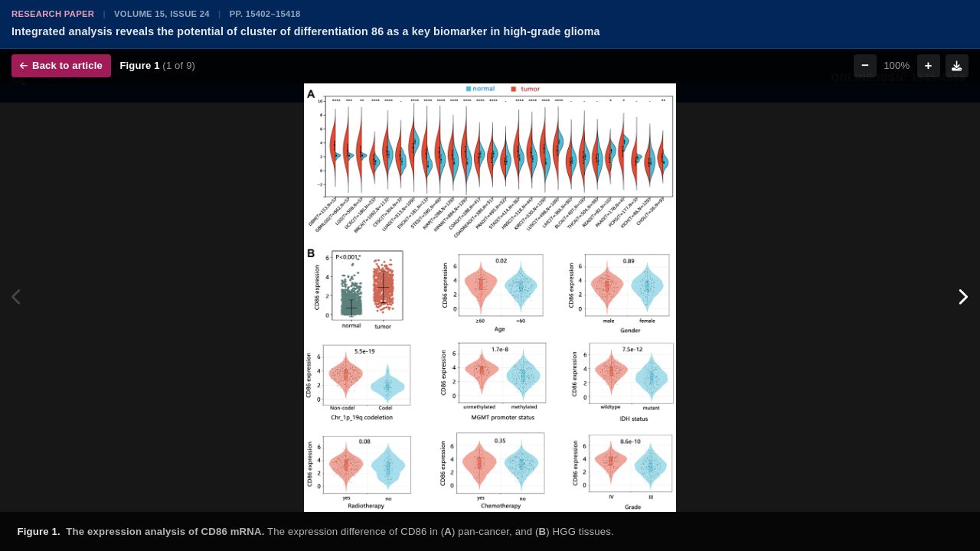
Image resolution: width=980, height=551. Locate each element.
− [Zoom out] (865, 65)
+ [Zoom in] (929, 65)
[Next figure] (963, 298)
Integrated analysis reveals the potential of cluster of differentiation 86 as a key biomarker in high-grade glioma (306, 31)
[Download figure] (957, 66)
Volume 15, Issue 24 (162, 14)
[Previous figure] (17, 298)
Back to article (61, 65)
